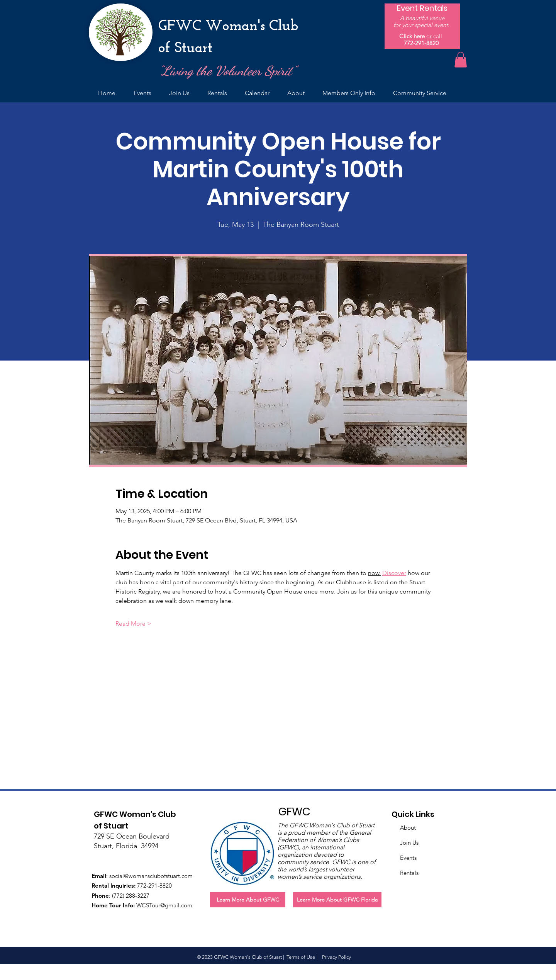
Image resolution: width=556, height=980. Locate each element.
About (408, 828)
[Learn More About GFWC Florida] (337, 900)
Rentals (409, 873)
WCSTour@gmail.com (164, 905)
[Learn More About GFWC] (248, 900)
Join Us (409, 843)
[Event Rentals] (422, 8)
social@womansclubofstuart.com (151, 876)
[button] (461, 60)
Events (408, 858)
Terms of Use (301, 957)
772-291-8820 (421, 43)
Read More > (133, 624)
